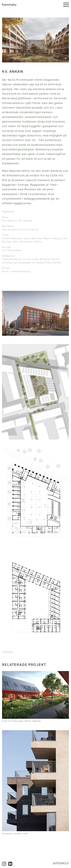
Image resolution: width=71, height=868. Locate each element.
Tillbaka (7, 652)
